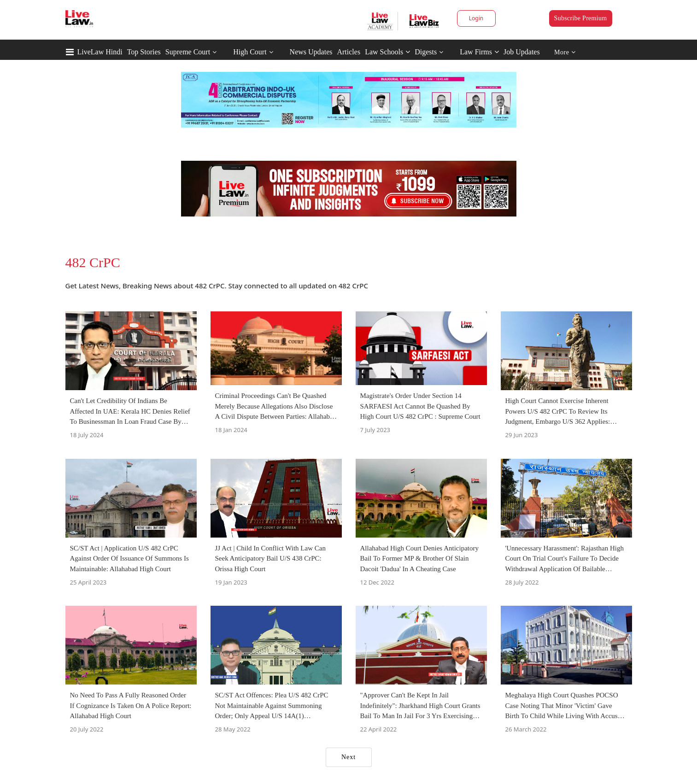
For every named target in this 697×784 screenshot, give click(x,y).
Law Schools (387, 52)
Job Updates (522, 52)
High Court (250, 52)
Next (348, 757)
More (565, 52)
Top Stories (144, 52)
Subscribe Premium (581, 18)
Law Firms (479, 52)
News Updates (311, 52)
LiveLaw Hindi (100, 52)
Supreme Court (188, 52)
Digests (426, 52)
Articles (348, 52)
